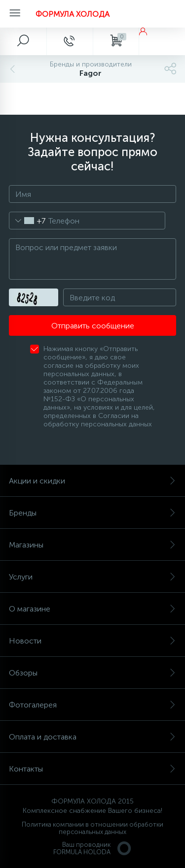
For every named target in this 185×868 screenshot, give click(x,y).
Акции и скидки (92, 481)
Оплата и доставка (92, 737)
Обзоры (92, 673)
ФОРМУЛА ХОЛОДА (73, 14)
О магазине (92, 609)
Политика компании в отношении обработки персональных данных (92, 828)
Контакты (92, 769)
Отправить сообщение (93, 326)
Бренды (92, 513)
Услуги (92, 577)
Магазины (92, 545)
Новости (92, 641)
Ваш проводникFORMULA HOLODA (93, 848)
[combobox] (27, 221)
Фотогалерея (92, 705)
